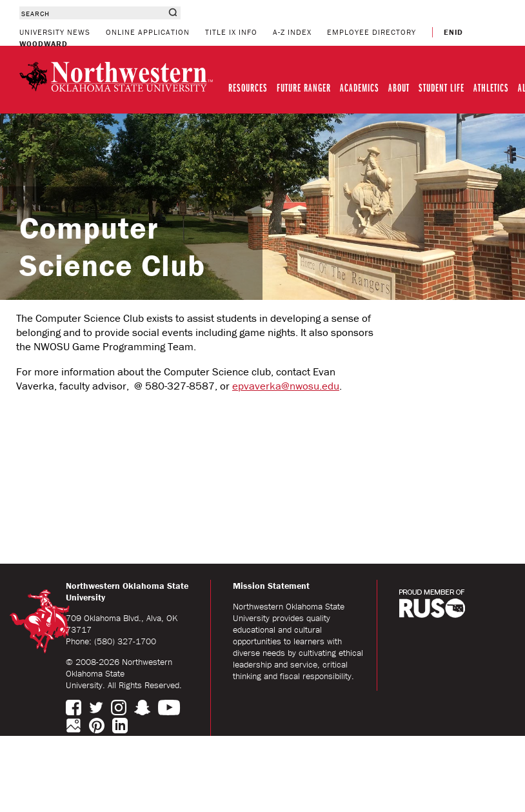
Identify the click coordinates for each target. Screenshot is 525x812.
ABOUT (399, 87)
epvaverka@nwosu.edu (286, 386)
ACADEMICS (360, 87)
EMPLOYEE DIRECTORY (371, 32)
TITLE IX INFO (231, 32)
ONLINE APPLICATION (148, 32)
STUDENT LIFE (441, 87)
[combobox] (92, 13)
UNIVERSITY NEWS (55, 32)
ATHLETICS (491, 87)
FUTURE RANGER (304, 87)
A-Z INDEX (292, 32)
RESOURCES (248, 87)
